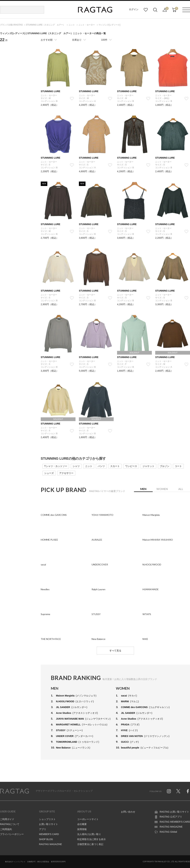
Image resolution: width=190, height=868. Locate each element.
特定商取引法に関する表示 (91, 839)
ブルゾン (165, 466)
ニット (89, 466)
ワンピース (131, 466)
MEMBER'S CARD (49, 834)
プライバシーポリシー (12, 834)
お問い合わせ (128, 812)
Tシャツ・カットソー (56, 466)
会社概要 (82, 824)
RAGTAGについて (10, 824)
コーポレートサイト (88, 819)
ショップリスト (47, 819)
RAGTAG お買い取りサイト (174, 812)
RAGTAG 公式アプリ (171, 817)
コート (178, 466)
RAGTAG (14, 791)
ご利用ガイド (7, 819)
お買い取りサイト (49, 824)
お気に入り (146, 10)
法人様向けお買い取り (89, 834)
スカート (115, 466)
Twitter (178, 791)
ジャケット (148, 466)
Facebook (188, 791)
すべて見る (115, 651)
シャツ (76, 466)
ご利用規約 (6, 829)
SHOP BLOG (46, 839)
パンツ (101, 466)
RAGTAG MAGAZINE (50, 844)
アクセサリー (66, 473)
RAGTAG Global (168, 832)
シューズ (49, 473)
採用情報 (82, 829)
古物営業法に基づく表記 (90, 844)
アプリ (43, 829)
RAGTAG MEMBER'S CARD (175, 822)
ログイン (134, 9)
